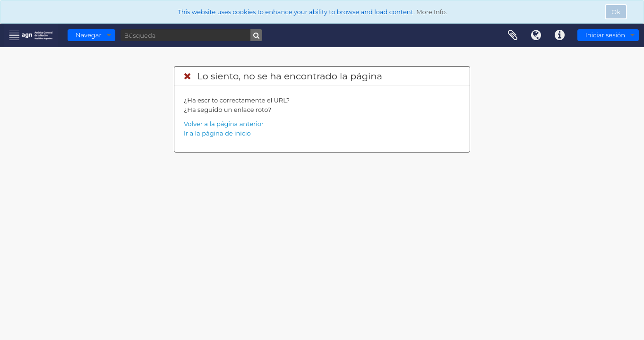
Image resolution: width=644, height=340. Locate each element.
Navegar (89, 35)
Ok (616, 12)
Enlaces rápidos (560, 35)
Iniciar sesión (605, 35)
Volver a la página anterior (224, 124)
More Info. (432, 12)
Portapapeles (513, 35)
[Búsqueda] (191, 35)
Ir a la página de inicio (217, 133)
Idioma (536, 35)
